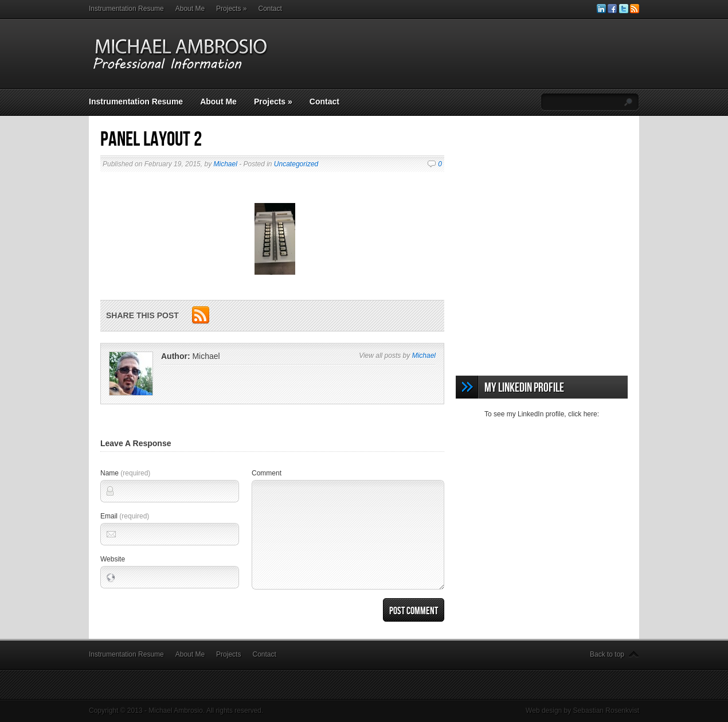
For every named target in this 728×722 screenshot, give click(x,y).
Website (113, 559)
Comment (267, 473)
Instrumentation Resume (126, 9)
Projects (231, 9)
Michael (225, 164)
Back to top (607, 654)
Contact (270, 9)
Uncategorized (296, 164)
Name (125, 473)
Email (125, 516)
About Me (190, 9)
